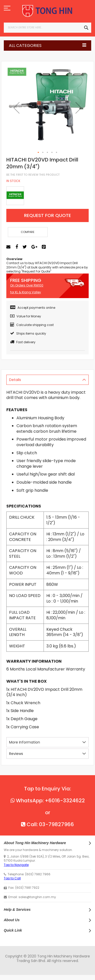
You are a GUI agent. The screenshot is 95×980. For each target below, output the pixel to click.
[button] (16, 108)
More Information (25, 742)
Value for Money (26, 316)
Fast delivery (23, 342)
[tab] (48, 380)
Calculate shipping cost (32, 325)
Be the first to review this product (33, 175)
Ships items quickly (28, 333)
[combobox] (48, 28)
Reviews (16, 754)
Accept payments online (33, 308)
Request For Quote (48, 215)
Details (15, 380)
